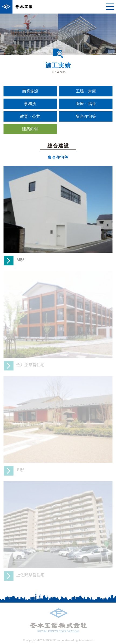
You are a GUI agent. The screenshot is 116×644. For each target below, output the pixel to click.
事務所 (30, 104)
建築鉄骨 (30, 129)
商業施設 (30, 91)
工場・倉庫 (86, 91)
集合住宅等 (86, 116)
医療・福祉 (86, 104)
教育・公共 (30, 116)
